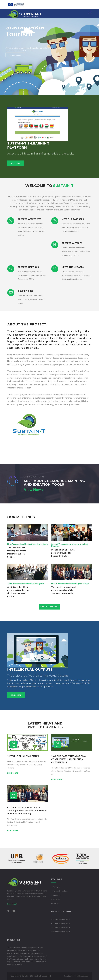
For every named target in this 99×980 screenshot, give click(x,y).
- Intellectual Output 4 (61, 931)
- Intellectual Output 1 (61, 919)
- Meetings (56, 895)
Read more (16, 695)
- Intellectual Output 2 (61, 923)
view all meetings (49, 607)
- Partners (55, 887)
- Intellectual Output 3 (61, 927)
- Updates (55, 899)
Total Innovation (81, 976)
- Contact (55, 903)
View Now (16, 163)
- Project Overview (59, 891)
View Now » (34, 489)
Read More (12, 904)
